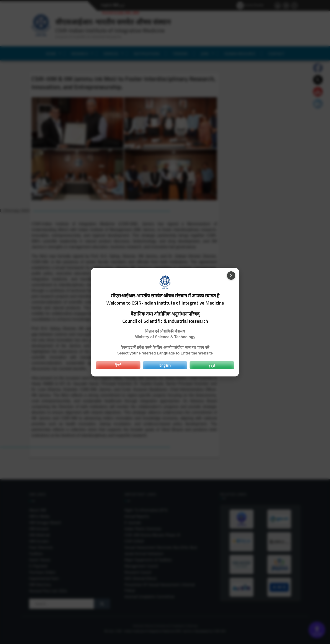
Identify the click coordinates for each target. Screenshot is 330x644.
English (165, 365)
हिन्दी (118, 365)
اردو (212, 365)
